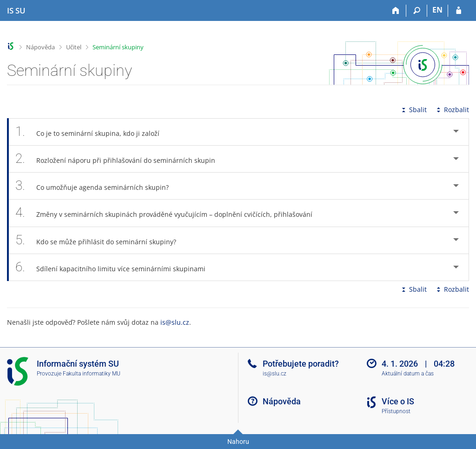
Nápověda (40, 47)
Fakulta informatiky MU (92, 374)
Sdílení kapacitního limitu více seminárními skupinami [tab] (116, 267)
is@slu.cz (175, 322)
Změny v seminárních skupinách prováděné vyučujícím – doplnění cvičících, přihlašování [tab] (169, 213)
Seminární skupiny (118, 47)
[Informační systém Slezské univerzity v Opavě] (16, 11)
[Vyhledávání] (417, 11)
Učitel (74, 47)
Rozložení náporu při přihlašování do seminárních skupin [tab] (120, 159)
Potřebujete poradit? (301, 364)
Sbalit (413, 110)
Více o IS (398, 401)
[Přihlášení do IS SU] (459, 11)
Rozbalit (452, 110)
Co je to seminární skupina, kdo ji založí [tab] (93, 132)
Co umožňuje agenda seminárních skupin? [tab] (97, 186)
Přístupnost (396, 411)
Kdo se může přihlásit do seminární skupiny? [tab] (101, 240)
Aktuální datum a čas (408, 374)
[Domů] (396, 11)
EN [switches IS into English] (437, 10)
